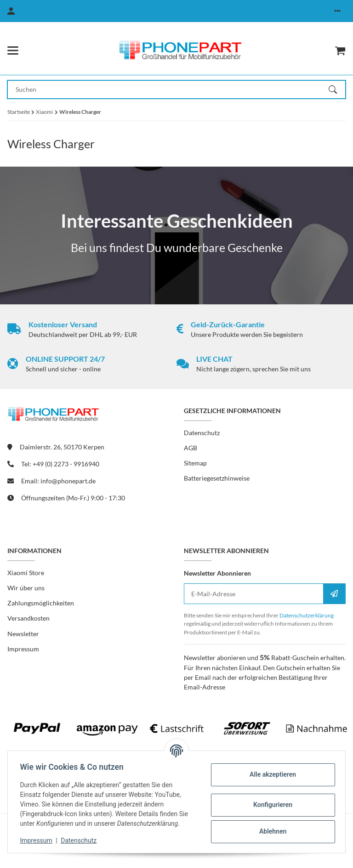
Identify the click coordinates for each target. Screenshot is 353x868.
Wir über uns (26, 588)
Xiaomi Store (26, 573)
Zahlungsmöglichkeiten (41, 603)
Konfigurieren (270, 805)
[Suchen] (337, 90)
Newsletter (23, 634)
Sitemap (195, 463)
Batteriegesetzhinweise (217, 478)
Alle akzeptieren (270, 774)
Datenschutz (81, 840)
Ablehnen (270, 831)
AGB (191, 448)
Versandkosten (28, 618)
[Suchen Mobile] (168, 90)
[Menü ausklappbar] (13, 50)
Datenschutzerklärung (307, 615)
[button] (337, 11)
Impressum (39, 840)
